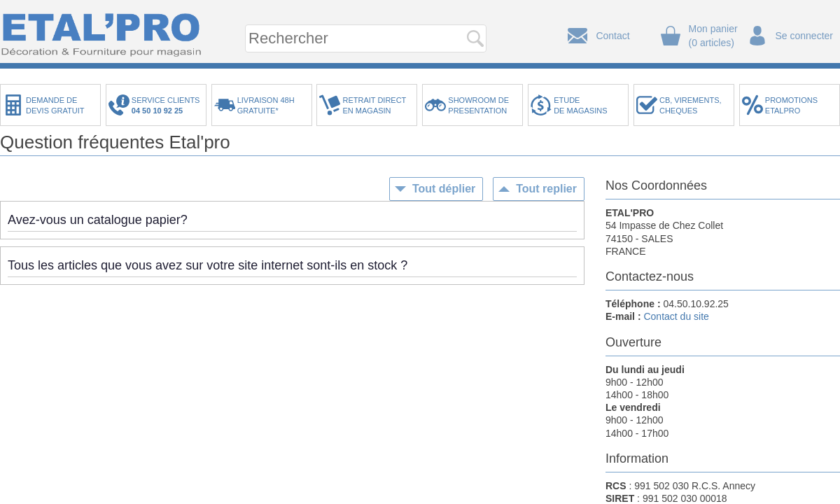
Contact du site (676, 316)
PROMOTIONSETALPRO (791, 105)
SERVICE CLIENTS (168, 105)
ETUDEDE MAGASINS (580, 105)
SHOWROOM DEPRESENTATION (478, 105)
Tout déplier (444, 189)
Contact (612, 36)
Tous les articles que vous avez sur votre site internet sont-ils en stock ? (208, 265)
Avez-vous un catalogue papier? (98, 220)
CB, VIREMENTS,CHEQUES (691, 105)
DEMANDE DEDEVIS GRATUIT (55, 105)
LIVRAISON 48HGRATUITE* (266, 105)
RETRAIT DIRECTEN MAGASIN (374, 105)
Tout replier (546, 189)
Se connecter (805, 36)
